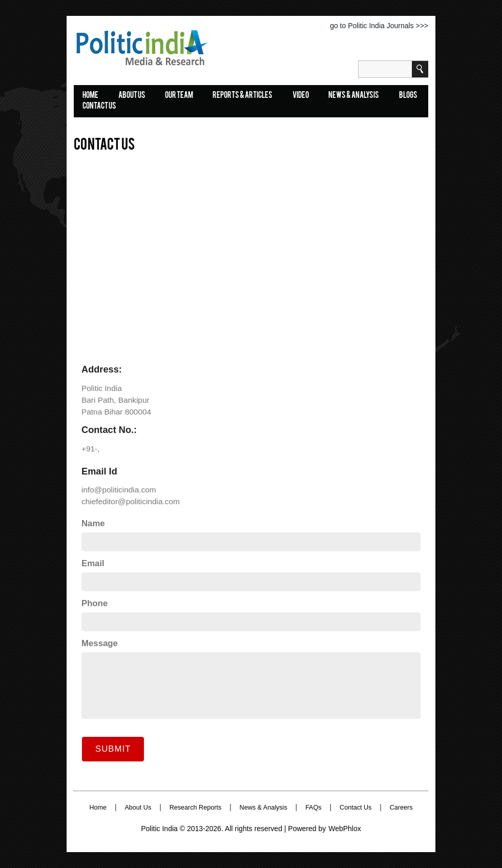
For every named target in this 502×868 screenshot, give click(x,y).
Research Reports (196, 808)
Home (98, 808)
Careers (401, 808)
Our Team (179, 96)
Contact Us (99, 107)
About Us (132, 96)
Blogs (408, 96)
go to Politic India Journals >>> (379, 26)
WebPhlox (345, 829)
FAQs (313, 808)
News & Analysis (354, 96)
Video (301, 96)
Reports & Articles (243, 96)
